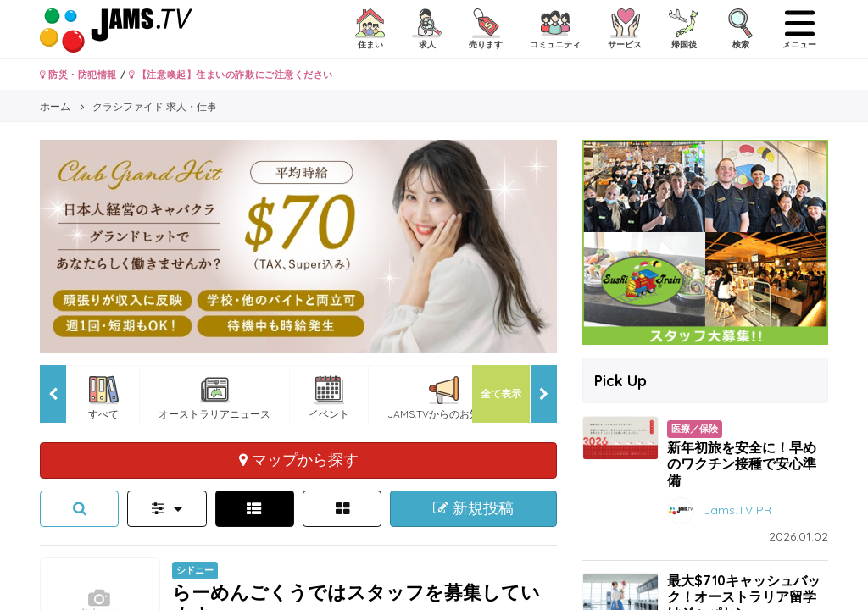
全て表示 (501, 394)
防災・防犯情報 (78, 75)
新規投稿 (473, 508)
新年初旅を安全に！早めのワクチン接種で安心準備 (742, 463)
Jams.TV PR (737, 509)
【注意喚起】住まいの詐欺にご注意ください (231, 75)
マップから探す (299, 459)
